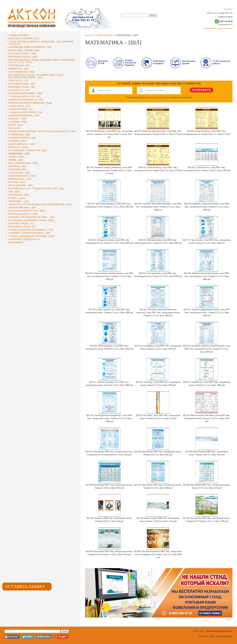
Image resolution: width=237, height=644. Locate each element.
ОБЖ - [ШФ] (14, 192)
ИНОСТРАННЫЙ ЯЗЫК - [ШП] (23, 163)
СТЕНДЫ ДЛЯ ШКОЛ (19, 35)
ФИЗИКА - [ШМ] (16, 157)
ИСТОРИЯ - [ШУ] (17, 182)
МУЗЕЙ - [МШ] (15, 125)
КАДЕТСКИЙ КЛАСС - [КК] (22, 144)
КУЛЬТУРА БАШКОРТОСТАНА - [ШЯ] (27, 211)
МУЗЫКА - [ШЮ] (17, 198)
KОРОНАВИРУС (16, 243)
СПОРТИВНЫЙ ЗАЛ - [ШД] (21, 72)
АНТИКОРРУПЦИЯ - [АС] (21, 109)
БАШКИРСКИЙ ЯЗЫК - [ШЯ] (22, 208)
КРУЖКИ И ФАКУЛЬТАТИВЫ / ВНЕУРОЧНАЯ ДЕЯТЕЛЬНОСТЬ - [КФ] (42, 131)
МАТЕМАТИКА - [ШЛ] (19, 154)
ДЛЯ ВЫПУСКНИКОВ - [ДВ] (22, 138)
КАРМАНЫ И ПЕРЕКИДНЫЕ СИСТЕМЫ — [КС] (32, 217)
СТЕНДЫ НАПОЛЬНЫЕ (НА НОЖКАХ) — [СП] (31, 230)
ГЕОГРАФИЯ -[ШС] (18, 170)
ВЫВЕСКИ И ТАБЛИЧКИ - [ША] (24, 38)
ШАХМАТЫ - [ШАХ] (18, 147)
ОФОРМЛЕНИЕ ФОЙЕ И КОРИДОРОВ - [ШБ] (30, 47)
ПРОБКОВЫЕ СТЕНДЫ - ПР (22, 227)
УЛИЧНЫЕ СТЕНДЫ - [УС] (21, 224)
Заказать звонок (210, 28)
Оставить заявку (25, 586)
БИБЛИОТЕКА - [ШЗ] (18, 69)
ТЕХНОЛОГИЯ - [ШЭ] (19, 195)
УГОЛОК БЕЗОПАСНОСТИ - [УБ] (24, 97)
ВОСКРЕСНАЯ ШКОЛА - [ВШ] (23, 214)
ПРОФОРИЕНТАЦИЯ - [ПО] (22, 84)
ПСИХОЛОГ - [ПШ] (17, 119)
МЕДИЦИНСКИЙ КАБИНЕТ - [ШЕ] (25, 93)
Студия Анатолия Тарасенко (221, 636)
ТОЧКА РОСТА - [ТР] (18, 81)
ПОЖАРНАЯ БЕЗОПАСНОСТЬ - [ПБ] (26, 100)
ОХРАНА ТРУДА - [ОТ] (19, 106)
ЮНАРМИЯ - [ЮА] (17, 141)
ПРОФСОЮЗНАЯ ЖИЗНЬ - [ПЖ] (24, 116)
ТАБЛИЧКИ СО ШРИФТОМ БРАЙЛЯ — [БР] (29, 233)
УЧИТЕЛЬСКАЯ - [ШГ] (19, 66)
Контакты (228, 9)
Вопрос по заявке (225, 28)
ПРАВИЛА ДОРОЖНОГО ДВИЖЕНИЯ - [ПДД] (30, 103)
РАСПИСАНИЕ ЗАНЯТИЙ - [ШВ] (24, 50)
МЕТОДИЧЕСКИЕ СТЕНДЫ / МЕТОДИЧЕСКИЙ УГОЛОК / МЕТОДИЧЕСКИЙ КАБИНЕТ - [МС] (36, 76)
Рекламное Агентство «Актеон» (219, 631)
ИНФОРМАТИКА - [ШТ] (20, 179)
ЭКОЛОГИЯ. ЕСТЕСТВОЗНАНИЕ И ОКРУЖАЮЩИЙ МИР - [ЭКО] (40, 204)
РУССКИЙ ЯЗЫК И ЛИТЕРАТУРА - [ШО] (28, 150)
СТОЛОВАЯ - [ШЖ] (18, 122)
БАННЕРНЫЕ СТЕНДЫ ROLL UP (24, 239)
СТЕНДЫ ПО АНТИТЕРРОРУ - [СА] (25, 112)
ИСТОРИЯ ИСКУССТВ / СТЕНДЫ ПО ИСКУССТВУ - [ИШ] (36, 189)
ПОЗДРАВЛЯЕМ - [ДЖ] (19, 135)
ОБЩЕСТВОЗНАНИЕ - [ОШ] (22, 176)
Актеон (88, 35)
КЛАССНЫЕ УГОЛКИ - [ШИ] (22, 54)
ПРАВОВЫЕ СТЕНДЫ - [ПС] (22, 87)
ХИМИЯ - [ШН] (16, 160)
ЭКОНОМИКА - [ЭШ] (19, 201)
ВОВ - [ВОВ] (14, 128)
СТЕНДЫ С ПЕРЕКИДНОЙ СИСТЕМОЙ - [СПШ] (31, 236)
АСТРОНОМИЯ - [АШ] (19, 173)
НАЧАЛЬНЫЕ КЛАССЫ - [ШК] (23, 57)
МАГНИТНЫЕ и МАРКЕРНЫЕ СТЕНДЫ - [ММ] (31, 220)
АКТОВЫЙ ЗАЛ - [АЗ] (19, 90)
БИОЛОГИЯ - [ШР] (17, 166)
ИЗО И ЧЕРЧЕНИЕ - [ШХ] (20, 185)
